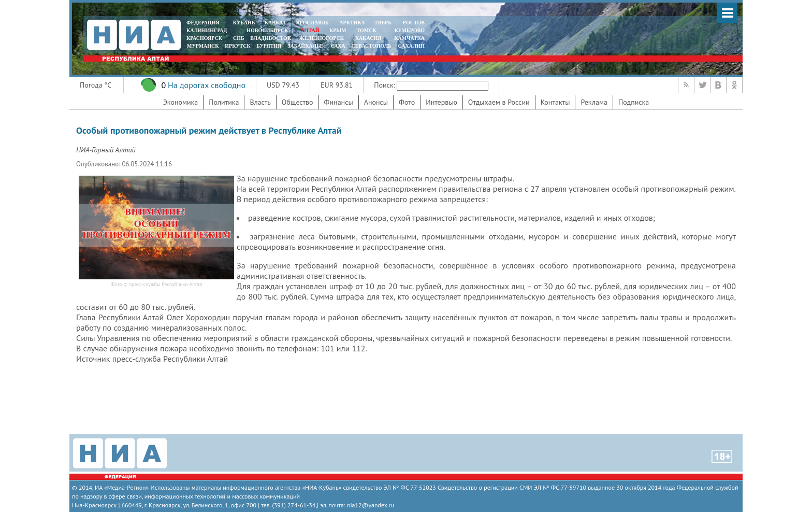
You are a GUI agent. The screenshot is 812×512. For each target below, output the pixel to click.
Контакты (555, 102)
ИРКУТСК (237, 46)
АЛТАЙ (310, 30)
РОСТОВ (414, 23)
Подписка (634, 102)
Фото (407, 102)
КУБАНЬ (244, 23)
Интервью (441, 102)
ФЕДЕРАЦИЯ (203, 23)
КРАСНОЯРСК (204, 38)
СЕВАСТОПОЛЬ (371, 46)
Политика (224, 102)
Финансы (339, 102)
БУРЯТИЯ (269, 46)
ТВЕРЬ (383, 23)
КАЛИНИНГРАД (207, 30)
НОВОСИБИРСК (267, 30)
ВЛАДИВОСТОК (271, 38)
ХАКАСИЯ (367, 38)
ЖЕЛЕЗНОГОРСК (322, 38)
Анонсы (376, 102)
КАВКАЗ (275, 23)
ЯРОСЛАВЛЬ (312, 23)
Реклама (594, 102)
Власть (260, 102)
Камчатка (409, 38)
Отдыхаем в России (499, 102)
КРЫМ (338, 30)
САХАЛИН (411, 46)
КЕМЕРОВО (410, 30)
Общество (298, 102)
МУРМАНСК (203, 46)
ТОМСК (368, 30)
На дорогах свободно (207, 85)
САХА (338, 46)
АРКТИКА (352, 23)
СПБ (239, 38)
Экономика (181, 102)
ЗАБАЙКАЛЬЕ (306, 46)
